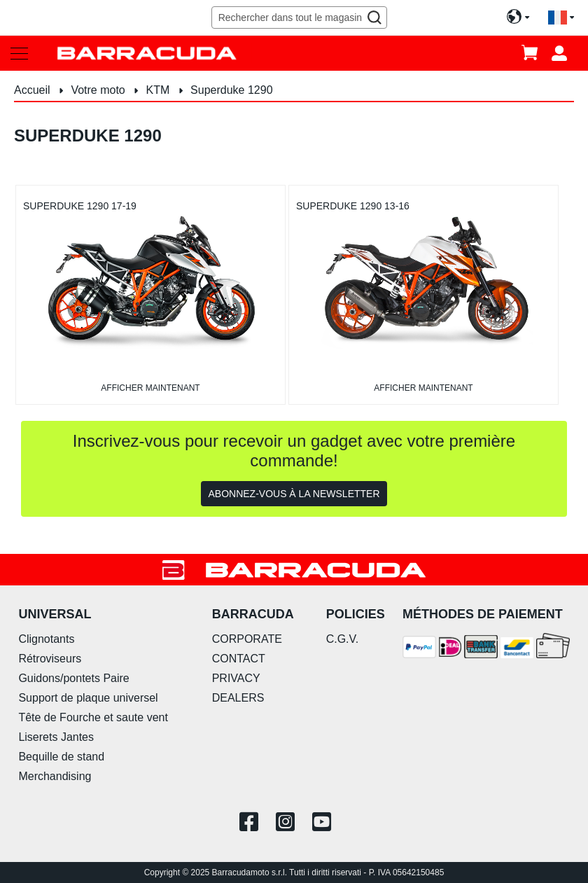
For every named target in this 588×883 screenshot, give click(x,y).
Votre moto (99, 90)
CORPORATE (247, 639)
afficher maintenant (150, 388)
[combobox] (300, 18)
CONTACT (239, 659)
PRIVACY (236, 678)
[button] (561, 18)
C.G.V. (343, 639)
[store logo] (147, 53)
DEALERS (238, 698)
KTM (160, 90)
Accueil (34, 90)
